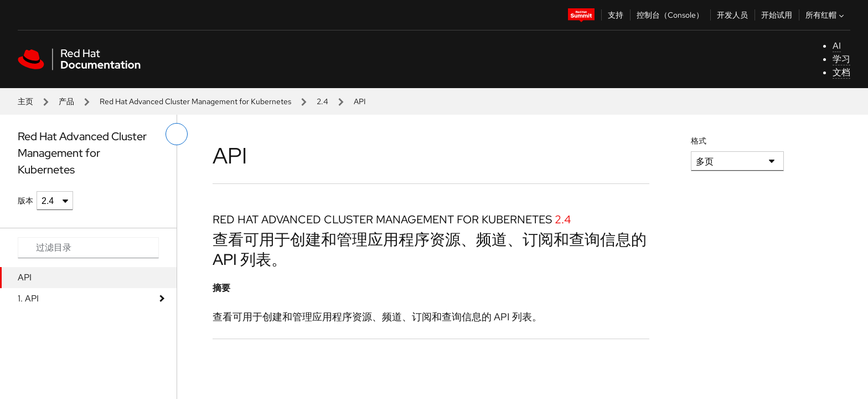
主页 (25, 101)
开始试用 (777, 15)
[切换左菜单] (177, 134)
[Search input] (88, 248)
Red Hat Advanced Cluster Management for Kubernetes (195, 101)
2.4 (322, 101)
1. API (28, 298)
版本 (25, 201)
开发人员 (732, 15)
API (25, 277)
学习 (841, 59)
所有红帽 (826, 15)
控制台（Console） (670, 15)
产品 (66, 101)
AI (837, 46)
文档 (841, 72)
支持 (616, 15)
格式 (699, 141)
